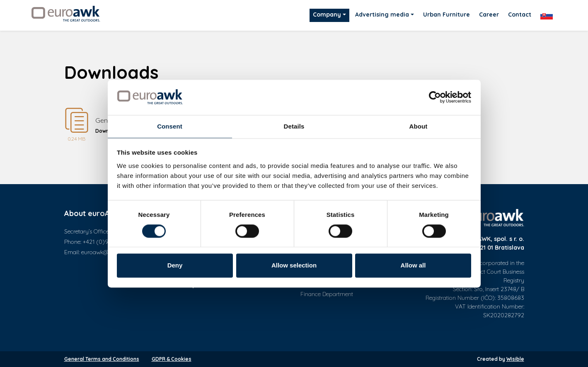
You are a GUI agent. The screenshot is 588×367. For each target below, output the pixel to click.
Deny (175, 266)
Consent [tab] (170, 126)
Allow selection (294, 266)
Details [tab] (294, 126)
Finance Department (327, 294)
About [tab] (419, 126)
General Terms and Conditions (102, 359)
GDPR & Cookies (172, 359)
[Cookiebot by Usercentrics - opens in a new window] (435, 97)
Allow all (413, 266)
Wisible (515, 359)
